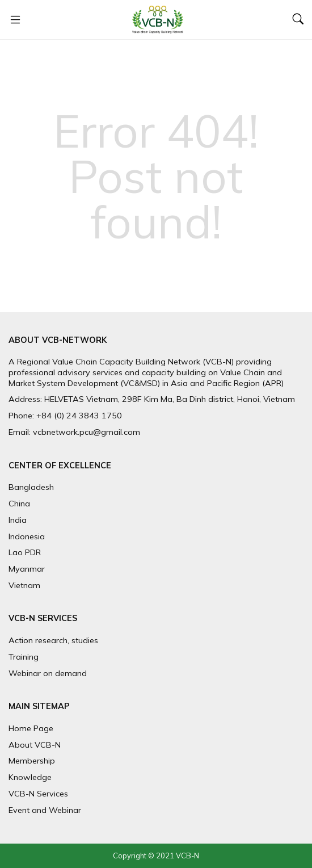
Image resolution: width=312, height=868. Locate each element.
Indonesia (27, 536)
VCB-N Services (38, 794)
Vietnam (24, 585)
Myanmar (27, 569)
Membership (32, 761)
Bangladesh (31, 487)
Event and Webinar (45, 810)
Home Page (31, 728)
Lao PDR (25, 552)
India (18, 520)
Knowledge (30, 777)
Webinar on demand (48, 673)
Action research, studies (53, 640)
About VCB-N (35, 745)
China (19, 504)
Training (24, 657)
